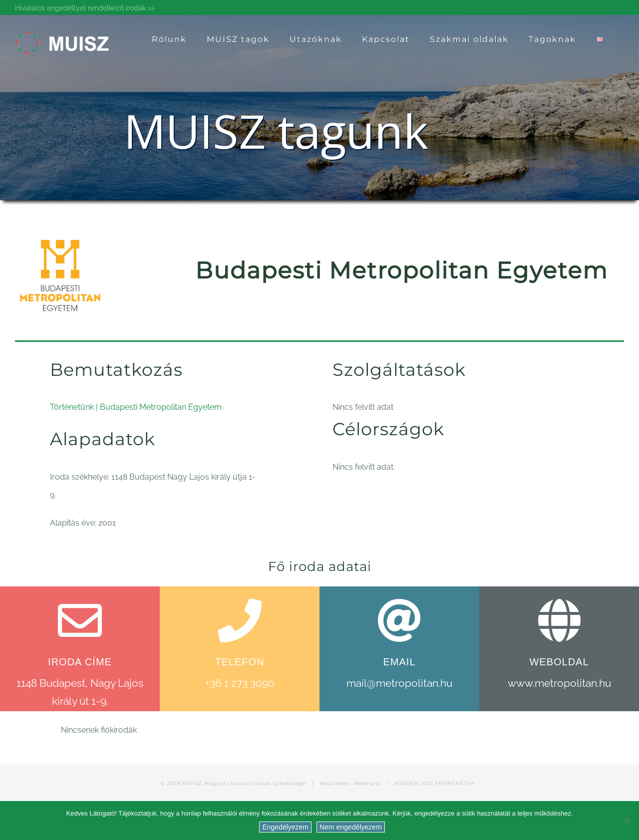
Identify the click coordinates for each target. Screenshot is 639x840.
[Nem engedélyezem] (627, 821)
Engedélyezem (285, 827)
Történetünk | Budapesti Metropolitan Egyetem (136, 407)
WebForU (367, 783)
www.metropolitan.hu (559, 683)
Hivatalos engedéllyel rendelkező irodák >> (85, 8)
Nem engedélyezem (351, 827)
